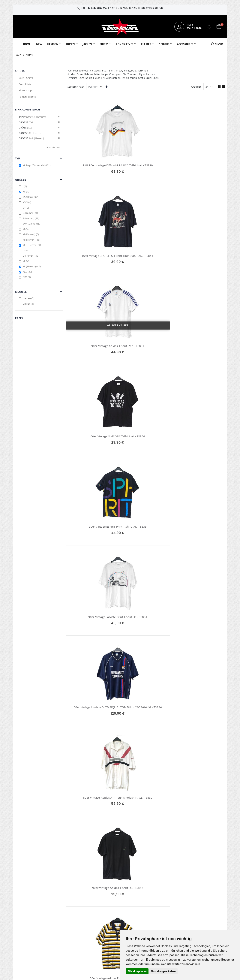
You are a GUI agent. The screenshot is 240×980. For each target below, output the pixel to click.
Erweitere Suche (96, 908)
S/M (27, 277)
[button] (209, 27)
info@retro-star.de (152, 8)
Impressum (195, 893)
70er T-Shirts (26, 78)
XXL (28, 272)
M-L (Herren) (32, 245)
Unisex (29, 304)
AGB (191, 898)
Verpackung (162, 918)
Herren (29, 298)
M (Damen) (31, 234)
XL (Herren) (32, 266)
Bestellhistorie (95, 898)
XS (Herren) (31, 197)
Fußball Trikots (27, 97)
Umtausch (161, 923)
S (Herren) (31, 218)
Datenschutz (196, 908)
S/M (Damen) (32, 224)
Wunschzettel (95, 903)
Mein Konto (94, 893)
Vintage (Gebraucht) (37, 165)
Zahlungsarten (163, 913)
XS (26, 191)
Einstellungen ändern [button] (163, 971)
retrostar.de (98, 933)
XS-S (27, 202)
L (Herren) (31, 256)
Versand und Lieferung (168, 908)
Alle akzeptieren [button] (137, 971)
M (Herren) (32, 240)
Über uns (160, 893)
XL (26, 261)
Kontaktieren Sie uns (167, 898)
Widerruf (193, 903)
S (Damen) (31, 213)
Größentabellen (164, 903)
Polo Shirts (25, 84)
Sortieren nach (76, 87)
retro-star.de (98, 925)
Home (18, 55)
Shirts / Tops (26, 90)
